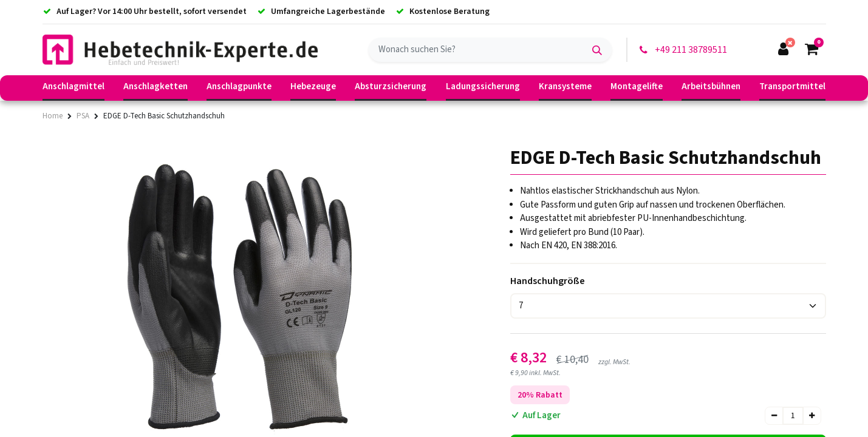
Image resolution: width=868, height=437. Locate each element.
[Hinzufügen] (812, 416)
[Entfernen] (774, 416)
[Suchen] (597, 50)
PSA (83, 116)
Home (53, 116)
